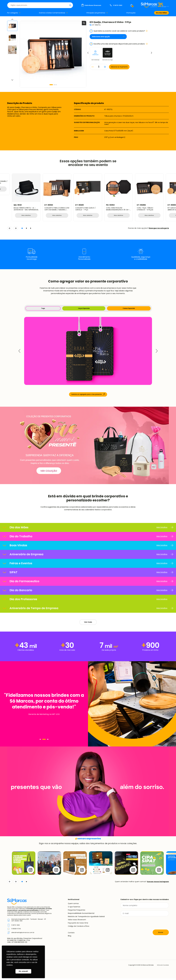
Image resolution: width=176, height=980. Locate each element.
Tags (43, 309)
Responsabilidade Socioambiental (81, 915)
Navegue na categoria (159, 228)
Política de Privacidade (161, 967)
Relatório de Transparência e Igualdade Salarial (86, 918)
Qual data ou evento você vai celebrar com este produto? (119, 31)
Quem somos (73, 905)
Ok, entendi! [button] (23, 971)
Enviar (161, 934)
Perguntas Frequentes (77, 912)
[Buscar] (107, 5)
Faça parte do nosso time (78, 925)
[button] (51, 85)
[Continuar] (16, 883)
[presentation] (137, 925)
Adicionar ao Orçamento (125, 67)
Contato (71, 934)
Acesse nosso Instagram (158, 883)
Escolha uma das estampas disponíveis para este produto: (119, 44)
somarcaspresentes (88, 840)
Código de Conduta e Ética (79, 928)
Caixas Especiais (129, 309)
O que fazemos (74, 909)
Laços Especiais (83, 309)
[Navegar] (41, 741)
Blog (70, 938)
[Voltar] (10, 883)
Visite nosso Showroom (77, 921)
